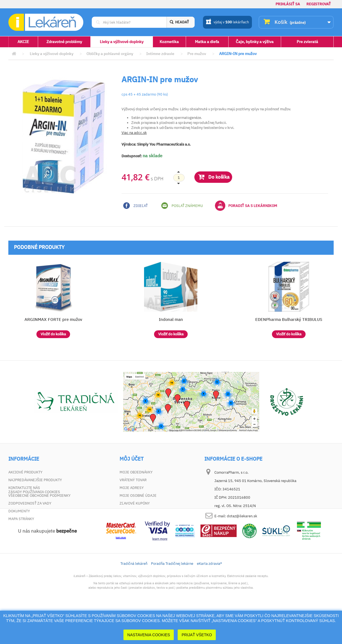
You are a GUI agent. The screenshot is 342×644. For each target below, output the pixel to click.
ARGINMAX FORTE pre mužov (53, 319)
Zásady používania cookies (34, 527)
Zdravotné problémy (64, 42)
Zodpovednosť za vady (30, 503)
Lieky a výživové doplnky (122, 42)
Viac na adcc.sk (134, 133)
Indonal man (171, 319)
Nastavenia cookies (149, 635)
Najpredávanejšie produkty (35, 480)
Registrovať (319, 4)
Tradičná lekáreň (134, 598)
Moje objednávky (136, 472)
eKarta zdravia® (209, 598)
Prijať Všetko (197, 635)
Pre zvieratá (307, 42)
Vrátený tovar (133, 480)
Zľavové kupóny (135, 503)
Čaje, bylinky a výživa (255, 42)
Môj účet (132, 459)
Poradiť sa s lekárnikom (246, 206)
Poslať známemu (182, 206)
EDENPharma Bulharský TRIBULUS (289, 319)
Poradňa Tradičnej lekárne (172, 598)
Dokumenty (19, 511)
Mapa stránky (21, 519)
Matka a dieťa (207, 42)
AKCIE (23, 42)
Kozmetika (169, 42)
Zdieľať (135, 206)
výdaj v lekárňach (227, 23)
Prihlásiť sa (288, 4)
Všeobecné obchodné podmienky (39, 496)
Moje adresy (132, 488)
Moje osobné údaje (138, 496)
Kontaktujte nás (24, 488)
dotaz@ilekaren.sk (242, 516)
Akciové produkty (25, 472)
